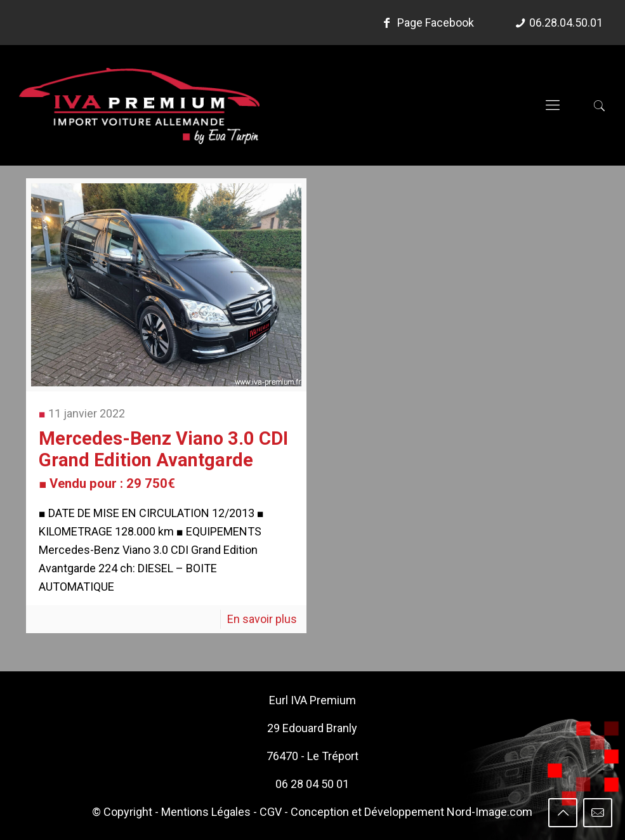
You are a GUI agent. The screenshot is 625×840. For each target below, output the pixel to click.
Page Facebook (426, 23)
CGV (271, 812)
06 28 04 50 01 (312, 784)
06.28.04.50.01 (566, 23)
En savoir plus (262, 619)
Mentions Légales (206, 812)
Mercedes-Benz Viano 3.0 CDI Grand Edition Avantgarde (163, 459)
